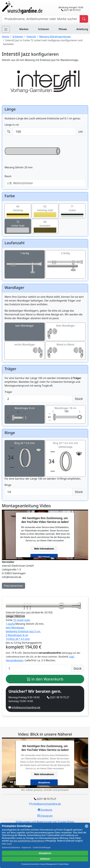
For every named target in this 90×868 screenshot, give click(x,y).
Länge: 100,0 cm (15, 616)
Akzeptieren (44, 557)
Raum (8, 176)
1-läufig (25, 264)
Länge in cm (12, 125)
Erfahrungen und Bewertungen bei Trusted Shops (45, 822)
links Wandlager (65, 332)
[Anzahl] (38, 669)
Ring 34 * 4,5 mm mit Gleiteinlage (65, 458)
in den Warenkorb (45, 679)
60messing (18, 211)
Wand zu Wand (65, 351)
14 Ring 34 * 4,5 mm (18, 639)
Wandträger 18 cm (65, 414)
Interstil (31, 37)
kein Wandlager (25, 332)
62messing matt (45, 211)
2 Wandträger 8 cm (17, 635)
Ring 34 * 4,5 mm (25, 457)
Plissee (63, 29)
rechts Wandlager (25, 351)
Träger (8, 392)
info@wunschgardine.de (26, 707)
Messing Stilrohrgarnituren (55, 37)
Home (5, 37)
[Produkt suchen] (84, 19)
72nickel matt (18, 226)
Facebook (45, 810)
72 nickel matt (21, 620)
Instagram (45, 816)
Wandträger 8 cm (25, 414)
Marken (24, 29)
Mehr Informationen (44, 549)
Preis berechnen (13, 586)
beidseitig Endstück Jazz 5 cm (23, 631)
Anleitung (82, 29)
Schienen (44, 29)
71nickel (72, 211)
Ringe (8, 485)
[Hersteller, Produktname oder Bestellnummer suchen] (41, 19)
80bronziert (45, 226)
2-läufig (65, 264)
